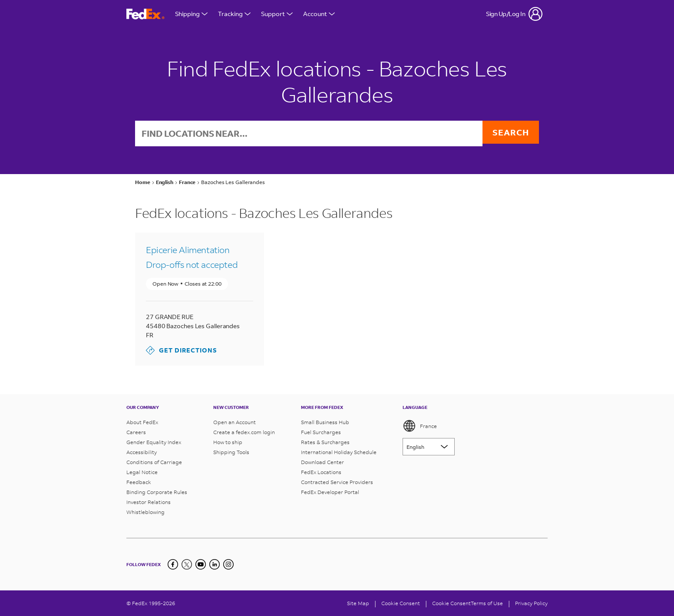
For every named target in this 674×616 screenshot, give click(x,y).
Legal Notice (142, 472)
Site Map (358, 603)
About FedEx (142, 422)
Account (319, 14)
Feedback (139, 482)
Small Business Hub (325, 422)
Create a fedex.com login (244, 432)
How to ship (228, 442)
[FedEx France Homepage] (145, 14)
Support (277, 14)
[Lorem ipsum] (429, 447)
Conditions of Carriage (154, 462)
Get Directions (182, 351)
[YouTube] (201, 564)
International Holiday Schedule (339, 452)
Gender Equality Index (154, 442)
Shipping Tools (231, 452)
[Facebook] (173, 564)
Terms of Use (487, 603)
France (420, 426)
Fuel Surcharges (321, 432)
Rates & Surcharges (325, 442)
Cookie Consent (451, 603)
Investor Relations (149, 502)
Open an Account (235, 422)
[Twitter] (187, 564)
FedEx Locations (321, 472)
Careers (136, 432)
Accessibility (142, 452)
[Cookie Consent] (401, 603)
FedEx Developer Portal (330, 492)
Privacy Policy (531, 603)
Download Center (322, 462)
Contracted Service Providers (337, 482)
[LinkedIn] (215, 564)
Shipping (191, 14)
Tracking (234, 14)
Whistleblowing (145, 512)
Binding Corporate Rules (157, 492)
